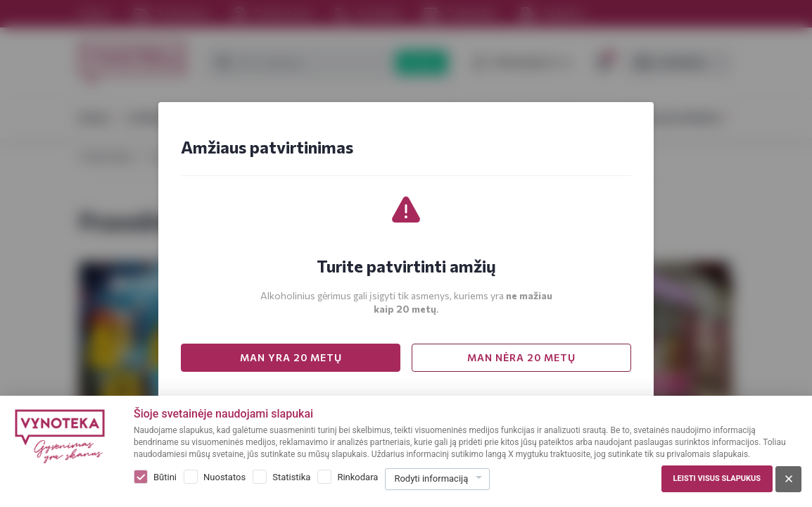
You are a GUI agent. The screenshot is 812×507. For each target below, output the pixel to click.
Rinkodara (357, 477)
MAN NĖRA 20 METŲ (521, 357)
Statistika (291, 477)
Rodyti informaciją (431, 478)
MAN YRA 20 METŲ (291, 357)
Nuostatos (224, 477)
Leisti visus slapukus (717, 478)
